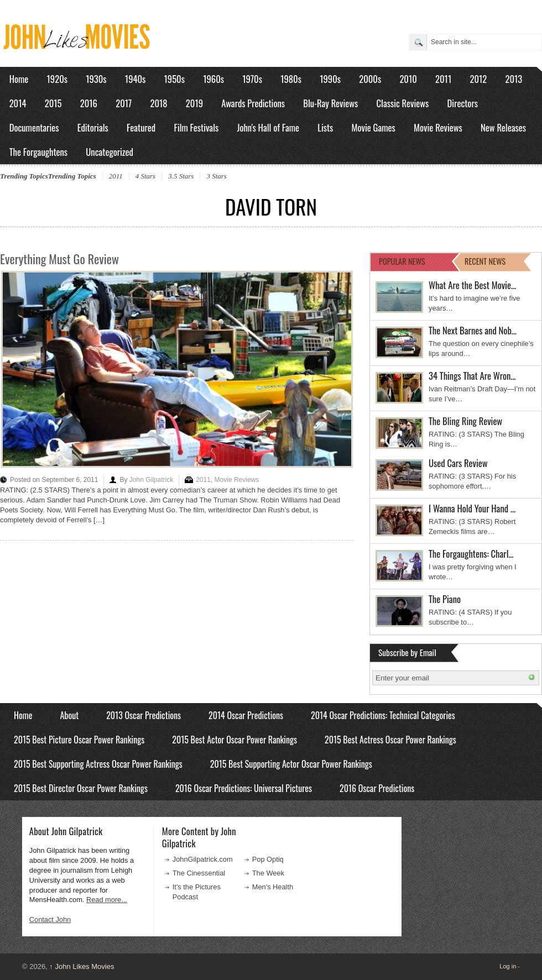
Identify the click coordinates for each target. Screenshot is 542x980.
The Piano (445, 599)
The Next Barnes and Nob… (473, 330)
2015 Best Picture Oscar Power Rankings (79, 740)
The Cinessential (199, 873)
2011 (443, 79)
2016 (89, 103)
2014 (18, 103)
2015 (53, 103)
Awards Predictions (253, 103)
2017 (124, 103)
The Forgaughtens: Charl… (471, 554)
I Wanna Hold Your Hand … (472, 508)
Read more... (107, 900)
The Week (268, 873)
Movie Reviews (438, 127)
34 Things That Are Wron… (472, 376)
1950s (174, 79)
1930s (96, 79)
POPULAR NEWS (402, 261)
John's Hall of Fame (268, 127)
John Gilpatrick (151, 480)
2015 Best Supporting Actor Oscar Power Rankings (291, 764)
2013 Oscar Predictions (144, 715)
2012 (478, 79)
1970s (252, 79)
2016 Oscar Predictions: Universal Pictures (244, 788)
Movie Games (374, 127)
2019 (194, 103)
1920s (57, 79)
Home (19, 79)
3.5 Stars (181, 176)
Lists (325, 127)
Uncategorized (110, 152)
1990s (330, 79)
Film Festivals (196, 127)
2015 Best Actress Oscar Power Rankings (390, 740)
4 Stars (145, 176)
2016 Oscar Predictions (377, 788)
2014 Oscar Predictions (246, 715)
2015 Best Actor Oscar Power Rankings (234, 740)
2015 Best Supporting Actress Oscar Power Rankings (98, 764)
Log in (508, 966)
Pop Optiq (268, 859)
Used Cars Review (458, 463)
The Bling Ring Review (465, 421)
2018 (158, 103)
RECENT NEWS (485, 261)
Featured (141, 127)
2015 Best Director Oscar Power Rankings (81, 788)
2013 (514, 79)
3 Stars (216, 176)
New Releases (503, 127)
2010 (408, 79)
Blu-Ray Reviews (330, 103)
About (69, 715)
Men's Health (273, 887)
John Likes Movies (82, 966)
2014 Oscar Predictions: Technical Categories (383, 715)
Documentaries (34, 127)
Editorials (93, 127)
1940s (135, 79)
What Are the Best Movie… (472, 285)
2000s (370, 79)
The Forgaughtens (38, 152)
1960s (213, 79)
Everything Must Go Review (59, 259)
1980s (291, 79)
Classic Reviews (403, 103)
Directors (463, 103)
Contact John (50, 919)
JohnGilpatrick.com (203, 859)
